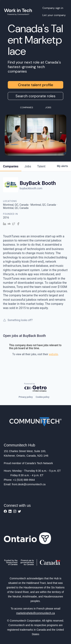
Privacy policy (26, 397)
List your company (54, 15)
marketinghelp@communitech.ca (35, 613)
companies (11, 166)
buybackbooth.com (31, 188)
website (53, 354)
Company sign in (53, 8)
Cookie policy (43, 397)
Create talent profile (36, 85)
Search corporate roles (35, 96)
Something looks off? (18, 320)
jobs (28, 166)
